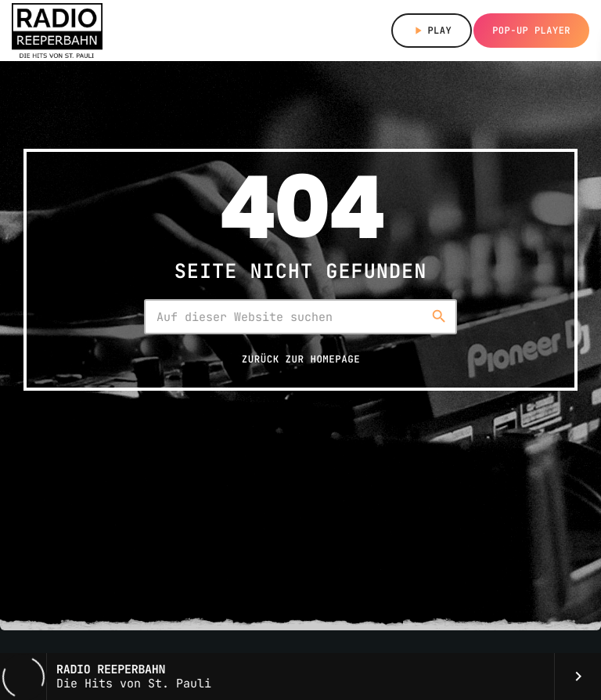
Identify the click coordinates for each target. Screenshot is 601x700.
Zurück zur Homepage (301, 359)
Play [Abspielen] (432, 31)
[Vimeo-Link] (57, 31)
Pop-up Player (531, 31)
